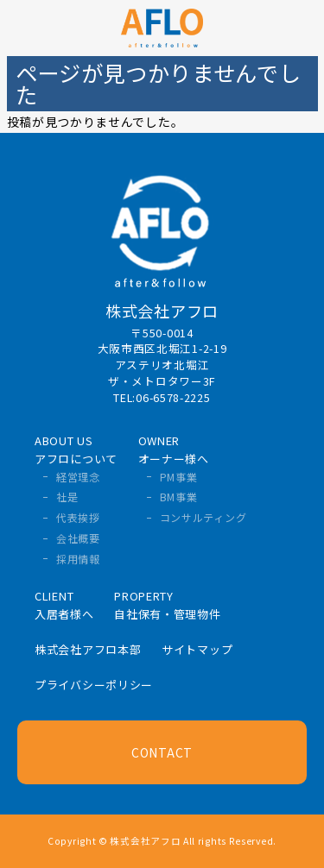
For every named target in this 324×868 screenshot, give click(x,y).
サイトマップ (197, 649)
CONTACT (162, 752)
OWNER (174, 450)
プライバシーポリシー (94, 685)
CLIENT (64, 605)
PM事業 (179, 477)
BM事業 (179, 497)
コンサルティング (203, 517)
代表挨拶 (78, 517)
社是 (67, 497)
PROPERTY (167, 605)
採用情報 (78, 559)
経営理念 (78, 477)
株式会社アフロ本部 (88, 649)
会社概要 (78, 538)
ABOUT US (76, 450)
